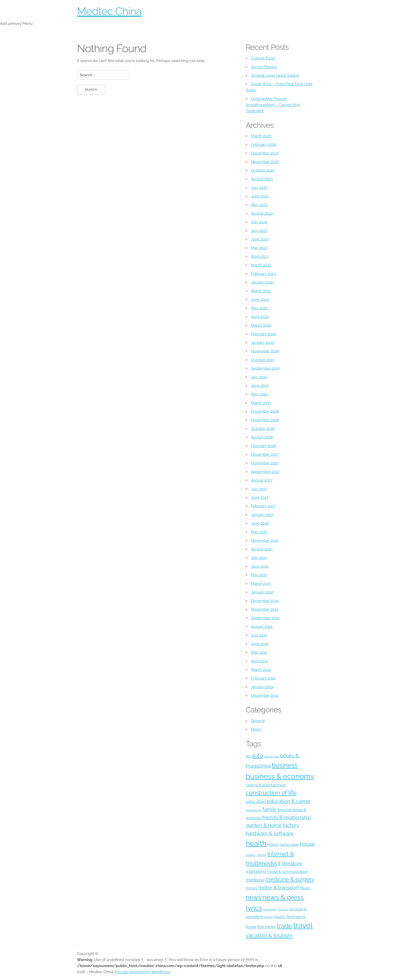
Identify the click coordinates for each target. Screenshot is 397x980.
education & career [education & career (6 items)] (289, 801)
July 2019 (259, 377)
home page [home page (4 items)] (289, 845)
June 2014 (260, 644)
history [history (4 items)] (273, 845)
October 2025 (263, 170)
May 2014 (259, 652)
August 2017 (262, 480)
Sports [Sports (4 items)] (280, 917)
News (256, 729)
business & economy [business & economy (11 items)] (280, 776)
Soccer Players (264, 67)
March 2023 (261, 265)
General (258, 721)
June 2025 (260, 196)
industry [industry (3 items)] (251, 855)
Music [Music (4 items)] (305, 888)
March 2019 (261, 403)
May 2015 (259, 575)
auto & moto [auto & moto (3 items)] (271, 756)
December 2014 (265, 601)
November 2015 (265, 541)
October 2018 (263, 429)
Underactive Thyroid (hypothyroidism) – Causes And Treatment (273, 105)
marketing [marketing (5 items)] (256, 871)
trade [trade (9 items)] (285, 926)
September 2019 (266, 368)
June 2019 (260, 386)
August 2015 (262, 549)
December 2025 (265, 153)
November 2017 (265, 463)
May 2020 (260, 308)
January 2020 (263, 343)
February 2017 (263, 506)
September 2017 (265, 472)
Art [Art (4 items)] (248, 756)
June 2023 (260, 239)
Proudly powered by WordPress (143, 972)
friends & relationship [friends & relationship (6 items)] (286, 817)
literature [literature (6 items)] (292, 864)
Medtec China (109, 11)
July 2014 (259, 635)
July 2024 (259, 222)
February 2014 (263, 678)
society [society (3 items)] (269, 917)
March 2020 (261, 325)
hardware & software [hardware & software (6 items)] (270, 833)
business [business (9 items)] (285, 765)
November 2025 (265, 162)
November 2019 (265, 351)
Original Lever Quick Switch (275, 75)
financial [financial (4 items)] (284, 810)
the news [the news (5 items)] (267, 927)
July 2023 (259, 231)
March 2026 (261, 136)
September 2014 (265, 618)
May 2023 (259, 248)
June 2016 (260, 523)
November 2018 (265, 420)
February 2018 (264, 446)
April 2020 (260, 317)
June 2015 (260, 566)
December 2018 (265, 411)
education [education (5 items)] (256, 802)
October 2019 (263, 360)
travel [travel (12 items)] (303, 925)
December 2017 (265, 454)
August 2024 (262, 213)
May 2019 (259, 394)
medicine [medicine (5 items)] (255, 880)
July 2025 (259, 188)
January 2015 (263, 592)
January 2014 (263, 687)
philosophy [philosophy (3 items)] (270, 909)
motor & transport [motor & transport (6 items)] (279, 888)
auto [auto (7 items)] (257, 756)
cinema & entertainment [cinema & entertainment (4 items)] (266, 785)
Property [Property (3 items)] (283, 909)
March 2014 (261, 670)
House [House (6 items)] (307, 844)
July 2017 (259, 489)
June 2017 (260, 497)
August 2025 (262, 179)
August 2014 (262, 627)
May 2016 (259, 532)
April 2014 (260, 661)
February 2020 (264, 334)
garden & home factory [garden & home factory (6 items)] (273, 825)
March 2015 (261, 584)
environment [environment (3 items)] (254, 810)
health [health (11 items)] (256, 843)
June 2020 (260, 299)
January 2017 (262, 515)
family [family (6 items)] (270, 809)
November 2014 (265, 609)
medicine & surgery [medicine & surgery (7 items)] (290, 879)
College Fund (263, 58)
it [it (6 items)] (279, 864)
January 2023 (263, 282)
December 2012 (265, 695)
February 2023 (264, 274)
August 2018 (262, 437)
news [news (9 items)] (254, 897)
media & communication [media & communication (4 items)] (287, 872)
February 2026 (264, 145)
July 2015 (259, 558)
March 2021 (261, 291)
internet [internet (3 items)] (262, 855)
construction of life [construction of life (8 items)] (271, 793)
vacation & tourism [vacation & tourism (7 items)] (269, 936)
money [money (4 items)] (252, 888)
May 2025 (260, 205)
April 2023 (260, 256)
